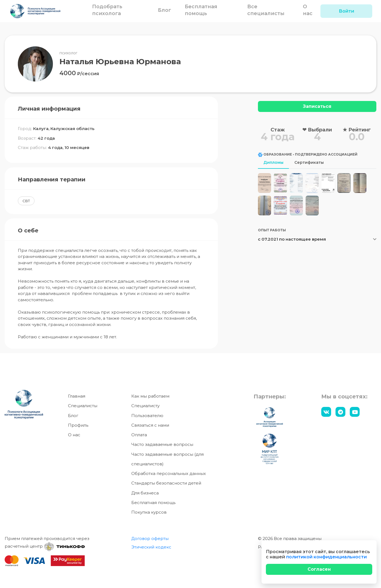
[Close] (319, 569)
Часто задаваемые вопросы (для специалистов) (167, 459)
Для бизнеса (145, 493)
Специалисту (145, 406)
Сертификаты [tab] (309, 162)
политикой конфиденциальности (326, 557)
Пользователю (147, 416)
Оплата (139, 435)
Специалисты (83, 406)
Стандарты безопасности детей (166, 483)
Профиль (78, 425)
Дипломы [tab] (273, 162)
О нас (74, 435)
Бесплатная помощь (153, 503)
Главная (77, 396)
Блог (165, 10)
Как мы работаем (150, 396)
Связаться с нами (150, 425)
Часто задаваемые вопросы (162, 444)
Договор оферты (150, 538)
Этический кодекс (151, 547)
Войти (346, 11)
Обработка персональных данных (169, 473)
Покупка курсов (149, 512)
